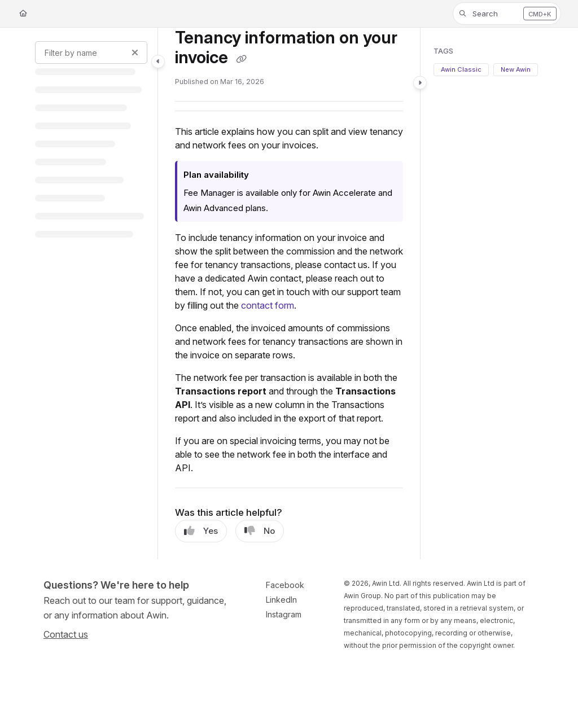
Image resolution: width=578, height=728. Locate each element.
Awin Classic (461, 69)
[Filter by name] (91, 52)
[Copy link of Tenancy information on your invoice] (241, 59)
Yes (201, 531)
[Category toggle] (158, 62)
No (260, 531)
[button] (507, 14)
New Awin (516, 69)
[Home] (23, 14)
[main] (289, 293)
